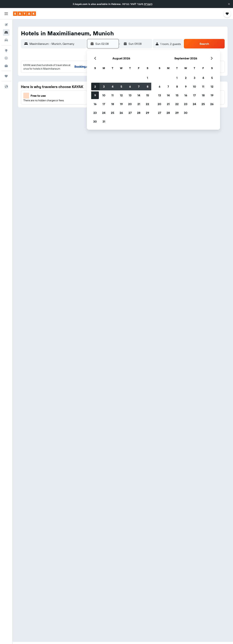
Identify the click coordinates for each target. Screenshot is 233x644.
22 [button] (147, 104)
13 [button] (130, 95)
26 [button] (121, 113)
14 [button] (139, 95)
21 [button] (139, 104)
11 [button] (112, 95)
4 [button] (113, 87)
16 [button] (95, 104)
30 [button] (95, 121)
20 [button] (130, 104)
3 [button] (104, 87)
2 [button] (95, 87)
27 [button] (130, 113)
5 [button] (121, 87)
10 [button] (104, 95)
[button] (229, 4)
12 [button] (121, 95)
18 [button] (113, 104)
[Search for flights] (6, 25)
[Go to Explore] (6, 50)
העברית (148, 4)
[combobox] (57, 44)
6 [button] (130, 87)
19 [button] (121, 104)
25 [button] (112, 113)
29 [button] (147, 113)
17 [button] (104, 104)
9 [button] (95, 95)
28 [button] (139, 113)
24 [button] (104, 113)
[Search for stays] (6, 32)
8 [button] (148, 87)
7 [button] (139, 87)
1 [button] (147, 78)
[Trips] (6, 76)
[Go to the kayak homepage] (24, 14)
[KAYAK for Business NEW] (6, 66)
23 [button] (95, 113)
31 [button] (104, 121)
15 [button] (148, 95)
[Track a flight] (6, 58)
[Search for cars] (6, 40)
